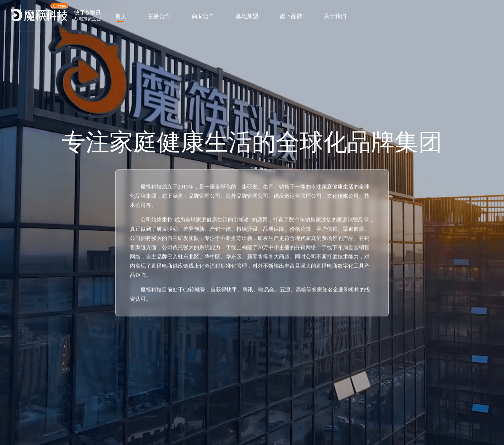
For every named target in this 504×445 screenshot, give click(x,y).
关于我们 (335, 16)
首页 (121, 16)
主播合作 (159, 16)
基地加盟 (247, 16)
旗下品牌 (291, 16)
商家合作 (203, 16)
